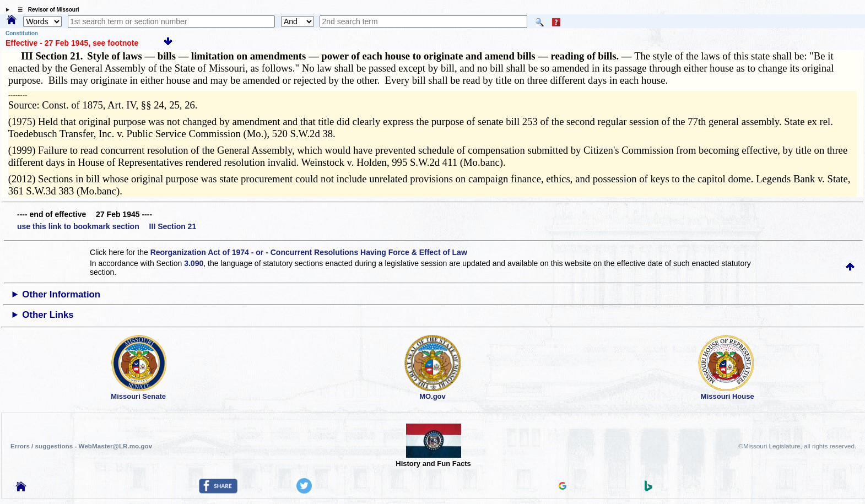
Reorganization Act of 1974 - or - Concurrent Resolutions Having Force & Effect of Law (309, 252)
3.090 (194, 263)
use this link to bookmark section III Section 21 (107, 226)
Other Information (61, 294)
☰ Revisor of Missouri (46, 10)
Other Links (48, 315)
